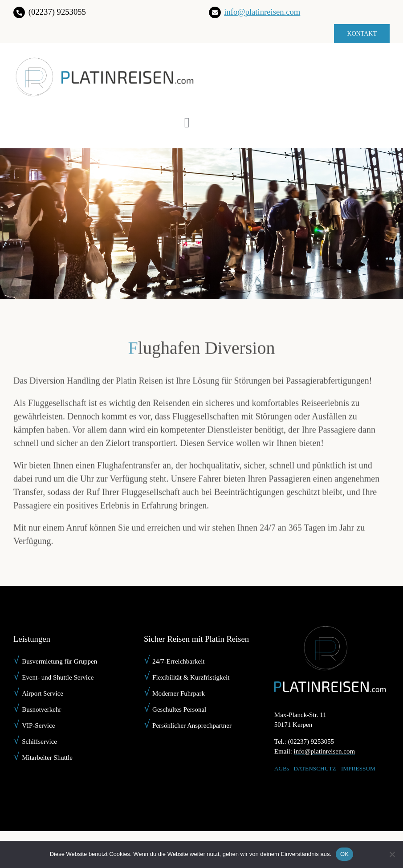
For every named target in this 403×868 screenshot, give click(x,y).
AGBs (282, 768)
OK (344, 854)
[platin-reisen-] (104, 61)
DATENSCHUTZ (315, 768)
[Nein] (392, 854)
